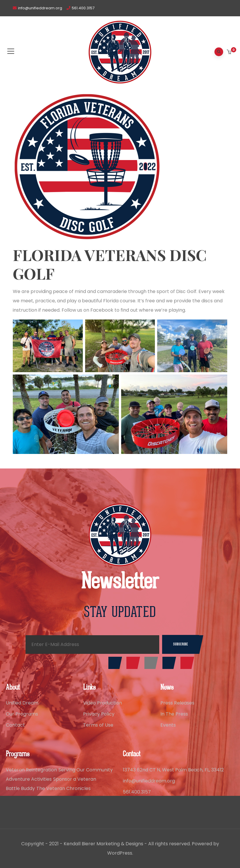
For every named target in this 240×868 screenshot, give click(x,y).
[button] (230, 52)
